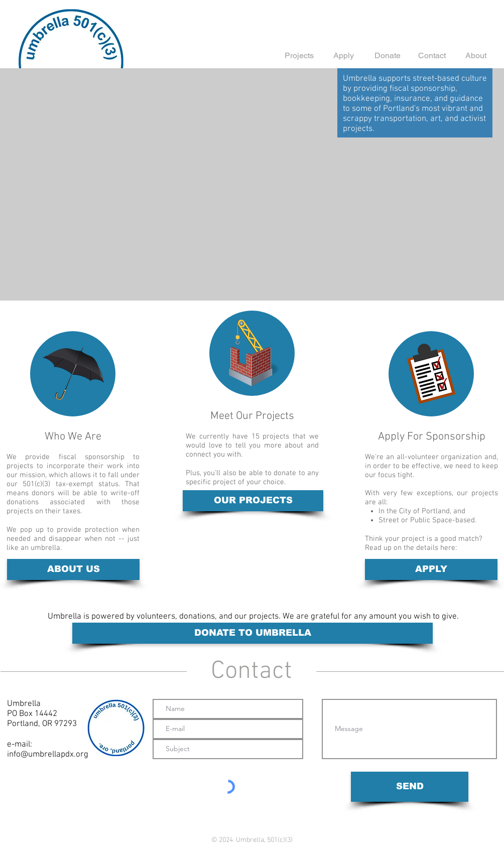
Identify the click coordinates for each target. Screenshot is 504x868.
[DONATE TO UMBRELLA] (253, 633)
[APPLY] (431, 569)
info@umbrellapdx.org (48, 755)
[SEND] (410, 787)
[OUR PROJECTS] (253, 501)
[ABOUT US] (73, 569)
